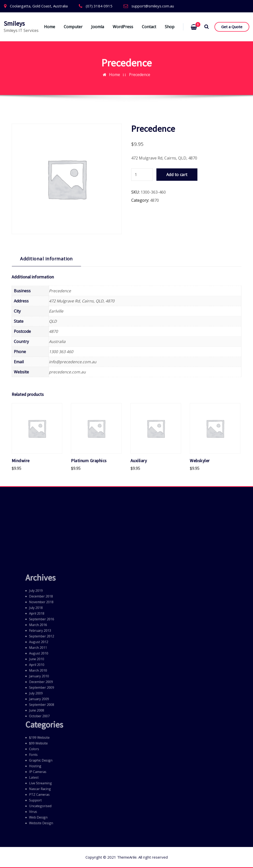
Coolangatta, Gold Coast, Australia (39, 6)
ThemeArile (127, 857)
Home (50, 27)
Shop (170, 27)
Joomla (98, 27)
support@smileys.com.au (153, 6)
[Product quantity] (142, 474)
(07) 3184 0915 (99, 6)
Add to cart (177, 474)
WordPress (123, 27)
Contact (149, 27)
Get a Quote (232, 27)
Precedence (140, 56)
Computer (73, 27)
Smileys (14, 23)
